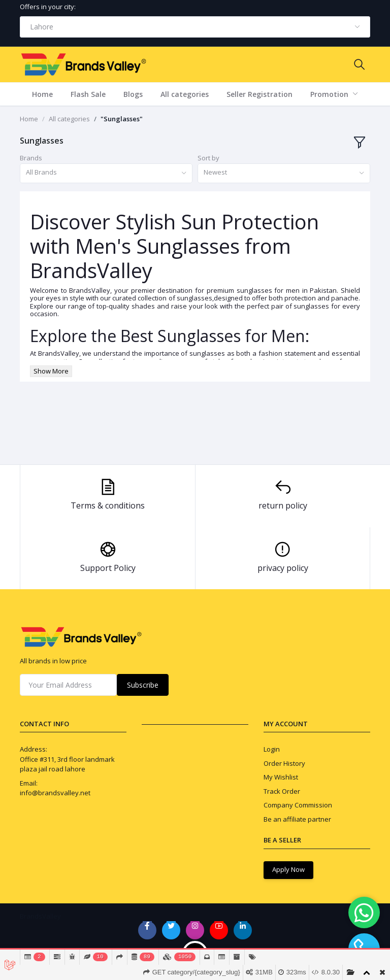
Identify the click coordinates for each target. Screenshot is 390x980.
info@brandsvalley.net (55, 793)
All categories (185, 94)
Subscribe (143, 685)
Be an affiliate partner (297, 819)
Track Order (282, 791)
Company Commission (298, 805)
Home (42, 94)
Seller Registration (259, 94)
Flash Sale (88, 94)
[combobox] (195, 27)
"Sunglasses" (122, 119)
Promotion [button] (330, 94)
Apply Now (288, 869)
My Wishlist (281, 777)
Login (272, 749)
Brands (31, 158)
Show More (51, 371)
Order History (284, 763)
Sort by (208, 158)
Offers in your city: (48, 7)
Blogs (133, 94)
